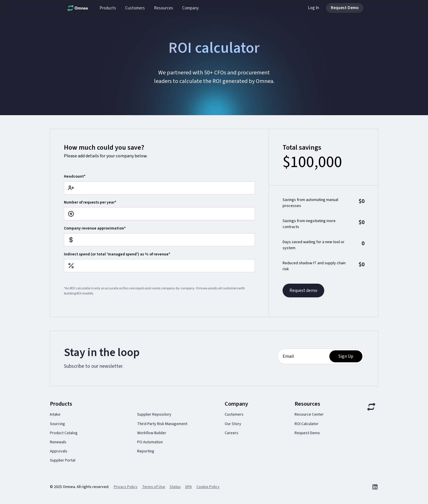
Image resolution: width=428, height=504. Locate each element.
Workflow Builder (152, 433)
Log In (314, 8)
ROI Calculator (307, 424)
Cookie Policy (208, 487)
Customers (234, 414)
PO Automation (150, 442)
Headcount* (75, 176)
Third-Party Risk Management (162, 424)
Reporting (146, 451)
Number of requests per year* (90, 202)
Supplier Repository (154, 414)
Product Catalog (64, 433)
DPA (189, 487)
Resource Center (309, 414)
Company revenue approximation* (95, 228)
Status (175, 487)
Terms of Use (154, 487)
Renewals (58, 442)
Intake (55, 414)
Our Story (233, 424)
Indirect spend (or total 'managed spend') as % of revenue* (117, 254)
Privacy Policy (126, 487)
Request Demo (307, 433)
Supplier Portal (63, 460)
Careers (232, 433)
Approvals (59, 451)
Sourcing (57, 424)
